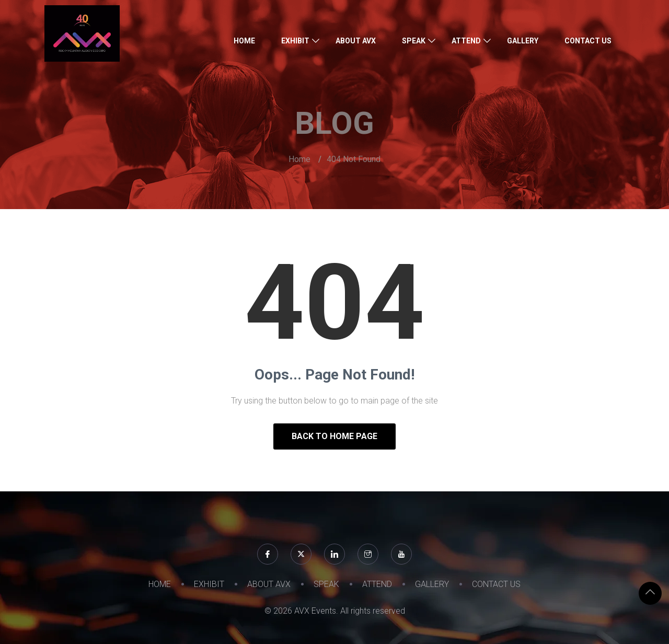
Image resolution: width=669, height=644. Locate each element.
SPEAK (414, 41)
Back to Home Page (334, 436)
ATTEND (466, 41)
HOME (244, 41)
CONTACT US (588, 41)
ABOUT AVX (356, 41)
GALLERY (523, 41)
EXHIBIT (295, 41)
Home (299, 159)
